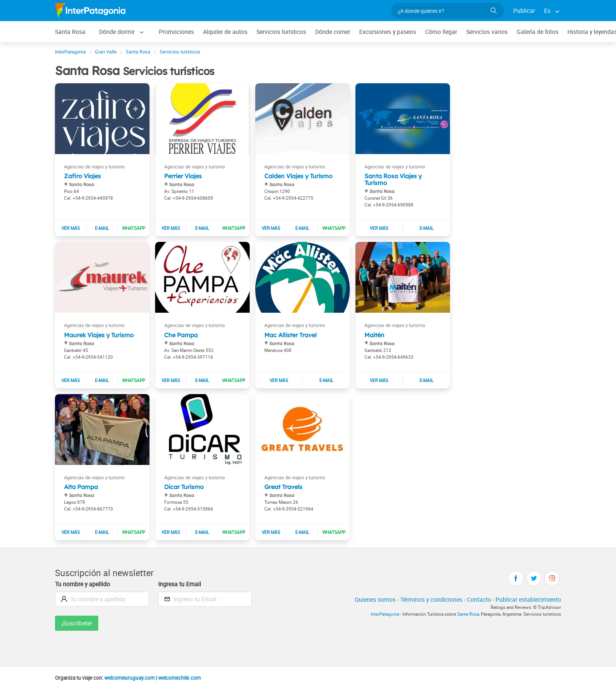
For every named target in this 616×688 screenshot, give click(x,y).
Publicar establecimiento (528, 599)
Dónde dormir (117, 32)
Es (547, 11)
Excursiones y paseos (388, 32)
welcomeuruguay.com (130, 678)
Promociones (176, 32)
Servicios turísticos (281, 32)
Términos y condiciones (431, 599)
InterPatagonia (385, 614)
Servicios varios (487, 32)
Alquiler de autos (225, 32)
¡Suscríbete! (77, 623)
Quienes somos (375, 599)
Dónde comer (333, 32)
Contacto (479, 599)
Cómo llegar (441, 32)
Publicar (524, 11)
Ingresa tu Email (180, 584)
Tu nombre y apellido (82, 584)
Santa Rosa (70, 32)
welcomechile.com (179, 678)
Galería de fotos (537, 32)
